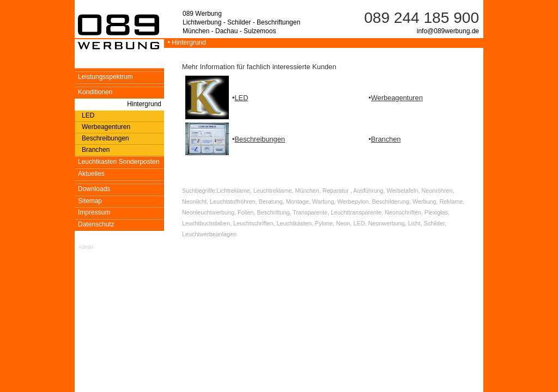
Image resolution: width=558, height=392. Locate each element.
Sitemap (90, 201)
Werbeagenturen (397, 98)
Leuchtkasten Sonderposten (119, 162)
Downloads (94, 189)
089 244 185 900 (421, 18)
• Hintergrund (185, 42)
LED (241, 98)
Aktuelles (91, 174)
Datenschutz (96, 224)
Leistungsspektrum (105, 77)
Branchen (386, 139)
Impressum (94, 212)
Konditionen (95, 92)
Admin (86, 247)
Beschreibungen (260, 139)
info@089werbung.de (448, 31)
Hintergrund (144, 104)
